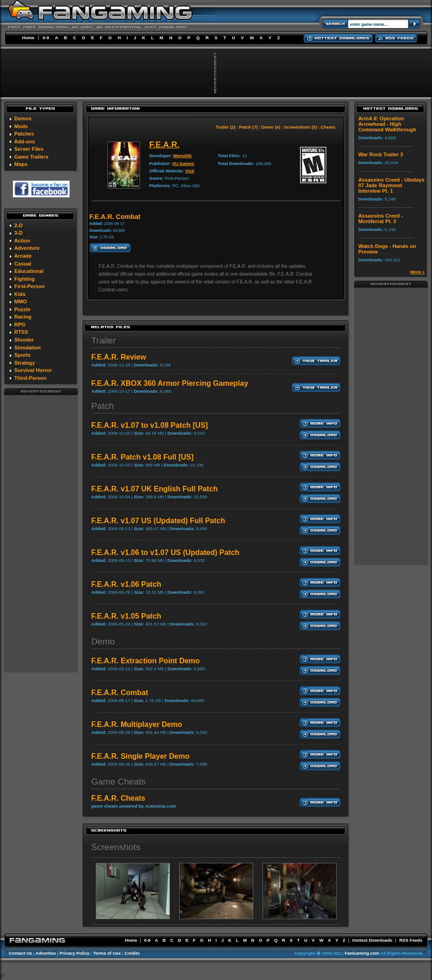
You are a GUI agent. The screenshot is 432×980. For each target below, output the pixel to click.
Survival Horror (33, 370)
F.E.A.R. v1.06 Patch (126, 584)
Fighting (24, 279)
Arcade (23, 256)
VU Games (183, 163)
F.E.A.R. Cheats (118, 798)
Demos (23, 118)
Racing (23, 317)
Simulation (27, 348)
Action (22, 241)
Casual (23, 264)
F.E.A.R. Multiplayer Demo (137, 724)
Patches (24, 134)
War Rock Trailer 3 (381, 154)
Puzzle (22, 309)
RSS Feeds (411, 940)
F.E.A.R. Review (119, 357)
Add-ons (25, 142)
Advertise (46, 953)
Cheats (328, 127)
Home (28, 38)
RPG (20, 325)
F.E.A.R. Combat (120, 693)
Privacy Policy (74, 953)
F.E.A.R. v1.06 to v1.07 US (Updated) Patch (165, 552)
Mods (21, 126)
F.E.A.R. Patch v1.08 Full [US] (142, 457)
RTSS (21, 332)
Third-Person (30, 378)
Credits (132, 953)
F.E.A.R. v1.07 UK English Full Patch (155, 489)
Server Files (29, 149)
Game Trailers (31, 157)
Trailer (104, 340)
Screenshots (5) (300, 127)
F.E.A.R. (164, 145)
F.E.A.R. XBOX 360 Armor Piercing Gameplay (170, 383)
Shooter (24, 340)
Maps (21, 164)
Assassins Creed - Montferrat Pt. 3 (381, 218)
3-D (18, 233)
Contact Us (20, 953)
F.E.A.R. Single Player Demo (140, 756)
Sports (22, 355)
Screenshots (116, 847)
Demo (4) (271, 127)
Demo (103, 641)
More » (417, 272)
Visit (190, 171)
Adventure (27, 248)
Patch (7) (248, 127)
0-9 (46, 38)
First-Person (29, 286)
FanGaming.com (362, 953)
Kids (20, 294)
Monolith (182, 156)
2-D (18, 225)
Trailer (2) (225, 127)
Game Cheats (118, 782)
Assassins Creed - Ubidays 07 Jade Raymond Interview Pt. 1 (391, 185)
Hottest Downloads (372, 940)
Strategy (25, 363)
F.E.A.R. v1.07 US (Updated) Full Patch (158, 521)
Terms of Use (107, 953)
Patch (102, 406)
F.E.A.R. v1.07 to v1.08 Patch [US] (149, 425)
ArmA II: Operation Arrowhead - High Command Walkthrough (387, 124)
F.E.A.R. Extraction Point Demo (146, 661)
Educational (29, 271)
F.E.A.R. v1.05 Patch (126, 616)
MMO (20, 301)
